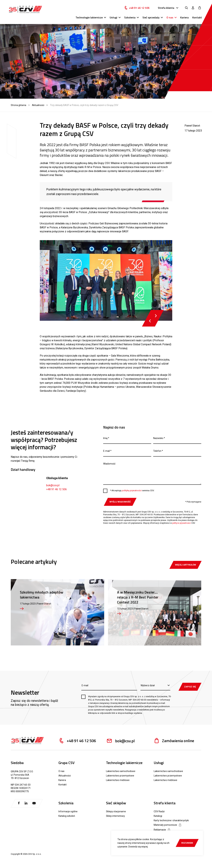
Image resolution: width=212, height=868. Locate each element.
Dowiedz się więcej (138, 847)
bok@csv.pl (53, 485)
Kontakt (197, 17)
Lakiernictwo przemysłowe (120, 776)
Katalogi (158, 816)
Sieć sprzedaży (151, 17)
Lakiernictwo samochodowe (121, 771)
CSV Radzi (159, 811)
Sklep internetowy (115, 816)
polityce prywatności (182, 523)
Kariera (184, 17)
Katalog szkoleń (67, 816)
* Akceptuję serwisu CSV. (132, 490)
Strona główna (18, 105)
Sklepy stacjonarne (116, 811)
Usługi (113, 17)
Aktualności (38, 105)
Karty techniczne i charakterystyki (171, 820)
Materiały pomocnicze (168, 825)
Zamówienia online (174, 741)
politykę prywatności (132, 490)
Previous (150, 321)
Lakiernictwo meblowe (118, 780)
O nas (170, 17)
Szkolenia (130, 17)
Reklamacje (162, 830)
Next (156, 316)
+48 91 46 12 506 (139, 8)
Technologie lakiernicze (89, 17)
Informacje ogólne (68, 811)
